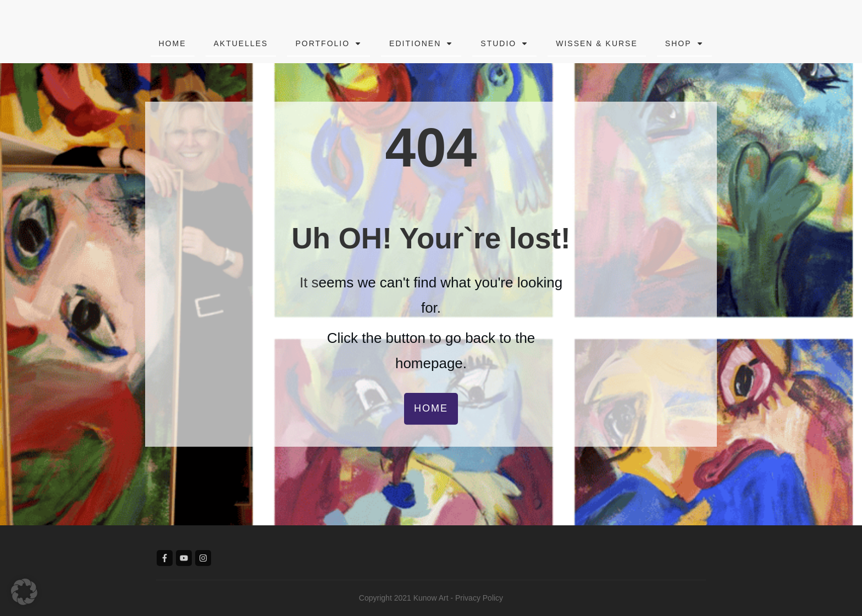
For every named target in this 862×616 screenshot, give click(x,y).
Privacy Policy (479, 598)
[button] (24, 592)
